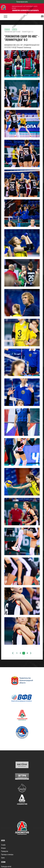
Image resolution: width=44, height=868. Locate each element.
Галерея (15, 29)
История (3, 848)
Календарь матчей (6, 866)
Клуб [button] (3, 840)
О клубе (3, 845)
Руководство (5, 851)
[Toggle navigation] (6, 17)
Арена (3, 858)
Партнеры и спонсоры (7, 854)
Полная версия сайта (22, 2)
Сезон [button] (3, 862)
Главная (7, 29)
